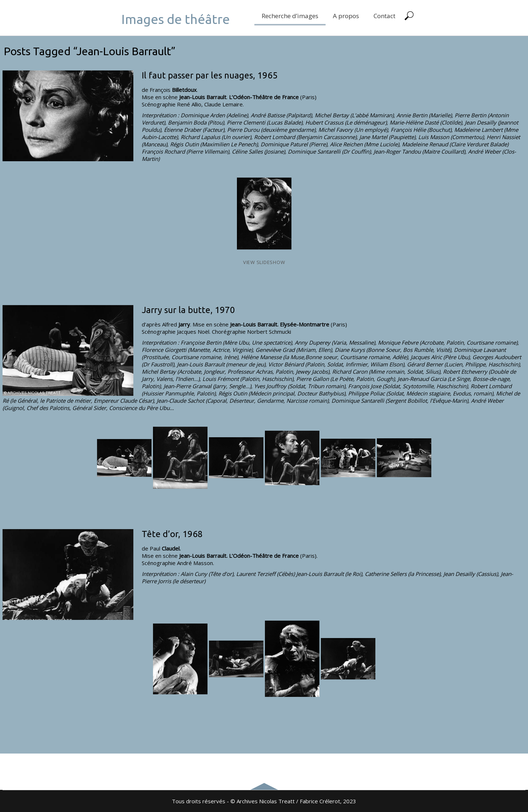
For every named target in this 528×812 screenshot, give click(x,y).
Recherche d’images (290, 16)
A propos (346, 16)
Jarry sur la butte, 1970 (188, 310)
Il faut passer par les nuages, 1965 (210, 75)
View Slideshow (264, 262)
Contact (384, 16)
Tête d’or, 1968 (172, 534)
